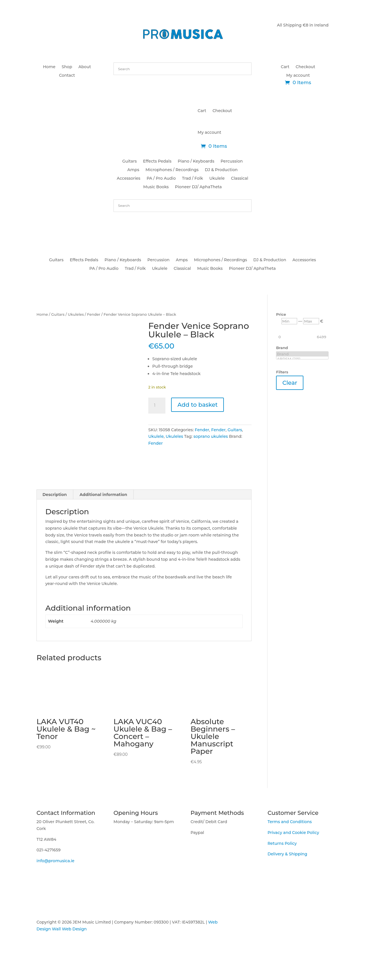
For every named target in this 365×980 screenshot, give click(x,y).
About (85, 67)
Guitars (130, 161)
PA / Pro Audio (161, 179)
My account (298, 76)
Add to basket (197, 405)
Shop (67, 67)
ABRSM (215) (302, 359)
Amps (133, 170)
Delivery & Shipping (287, 879)
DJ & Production (221, 170)
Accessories (129, 179)
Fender (94, 314)
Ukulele (217, 179)
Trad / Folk (192, 179)
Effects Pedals (157, 161)
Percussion (232, 161)
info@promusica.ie (55, 886)
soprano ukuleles (211, 436)
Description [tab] (55, 520)
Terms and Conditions (290, 847)
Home (49, 67)
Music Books (156, 187)
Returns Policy (282, 869)
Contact (67, 76)
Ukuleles (76, 314)
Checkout (305, 67)
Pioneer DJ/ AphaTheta (198, 187)
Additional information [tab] (103, 520)
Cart (285, 67)
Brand (302, 354)
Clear (290, 383)
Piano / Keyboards (196, 161)
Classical (240, 179)
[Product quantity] (157, 406)
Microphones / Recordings (172, 170)
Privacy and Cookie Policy (293, 858)
